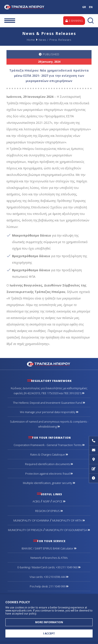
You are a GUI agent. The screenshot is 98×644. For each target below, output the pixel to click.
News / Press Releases (55, 40)
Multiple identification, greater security (49, 483)
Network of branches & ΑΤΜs (49, 558)
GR (84, 7)
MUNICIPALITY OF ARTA (69, 520)
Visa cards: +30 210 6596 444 (49, 577)
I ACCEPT (49, 633)
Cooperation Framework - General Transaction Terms (49, 445)
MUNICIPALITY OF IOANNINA (31, 520)
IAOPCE (59, 501)
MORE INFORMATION (49, 622)
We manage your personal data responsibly (49, 412)
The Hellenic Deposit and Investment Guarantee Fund (49, 403)
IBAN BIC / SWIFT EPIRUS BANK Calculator (49, 548)
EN (91, 7)
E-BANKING (74, 21)
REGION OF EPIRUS (49, 511)
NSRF (46, 501)
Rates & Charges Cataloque (49, 454)
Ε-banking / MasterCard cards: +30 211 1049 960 (49, 567)
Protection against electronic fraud (49, 474)
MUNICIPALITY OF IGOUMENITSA (68, 530)
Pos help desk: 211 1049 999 (49, 586)
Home (31, 40)
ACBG (36, 501)
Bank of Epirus (27, 7)
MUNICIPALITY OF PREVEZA (25, 530)
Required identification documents (49, 464)
